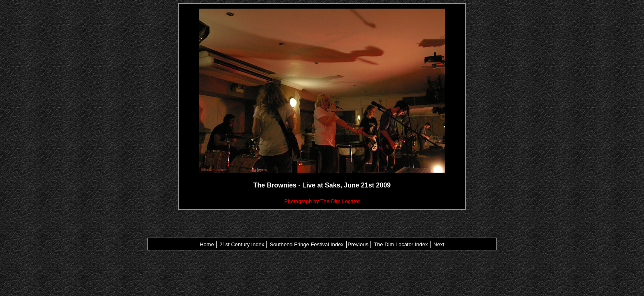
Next (439, 244)
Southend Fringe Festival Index (307, 244)
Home (207, 244)
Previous (358, 244)
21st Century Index (242, 244)
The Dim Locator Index (401, 244)
